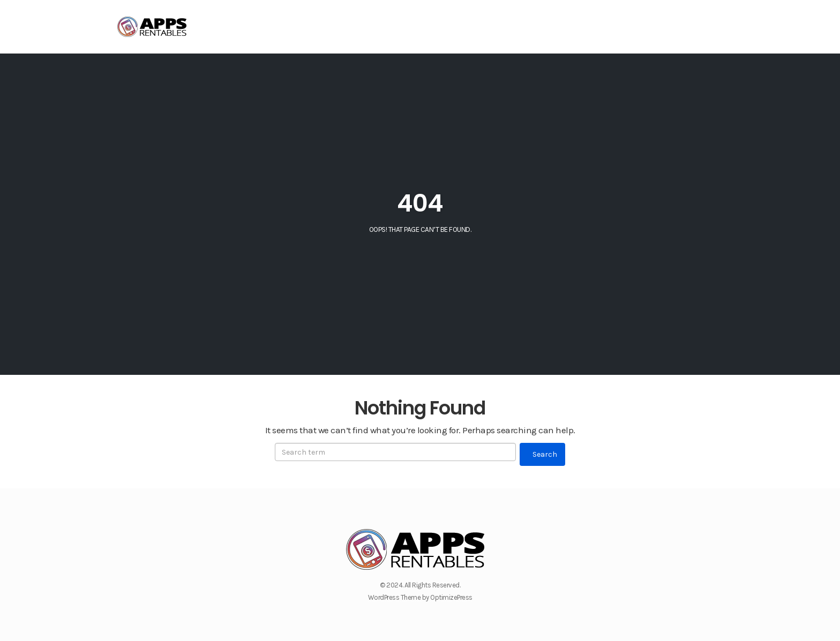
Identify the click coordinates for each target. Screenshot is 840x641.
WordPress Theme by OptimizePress (420, 597)
